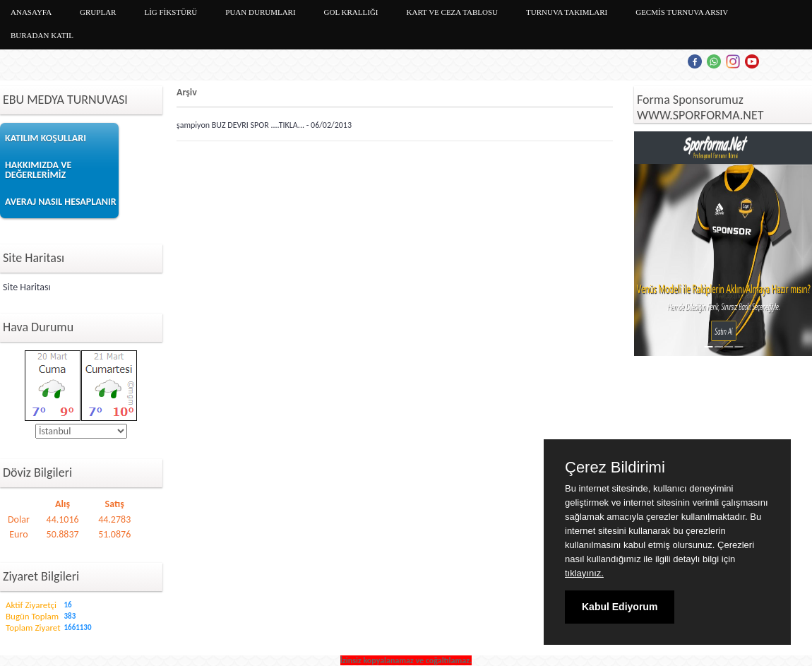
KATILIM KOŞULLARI (46, 138)
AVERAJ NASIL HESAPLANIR (61, 202)
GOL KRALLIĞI (351, 12)
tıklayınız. (584, 573)
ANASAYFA (31, 12)
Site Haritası (27, 287)
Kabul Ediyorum (620, 607)
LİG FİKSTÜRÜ (171, 12)
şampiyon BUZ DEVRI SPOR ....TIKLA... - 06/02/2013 (264, 125)
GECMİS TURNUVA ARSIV (682, 12)
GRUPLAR (98, 12)
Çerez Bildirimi (615, 468)
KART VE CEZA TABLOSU (453, 12)
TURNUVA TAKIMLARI (567, 12)
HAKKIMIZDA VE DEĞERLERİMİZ (38, 170)
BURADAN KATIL (42, 35)
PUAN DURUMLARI (260, 12)
